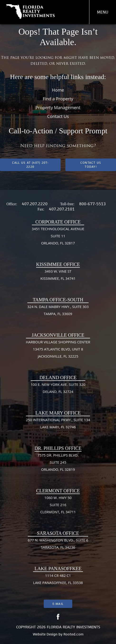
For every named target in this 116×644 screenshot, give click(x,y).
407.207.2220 (35, 204)
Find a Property (58, 99)
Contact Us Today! (91, 165)
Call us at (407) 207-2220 (30, 165)
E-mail (58, 604)
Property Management (58, 107)
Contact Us (58, 116)
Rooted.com (73, 634)
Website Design (45, 634)
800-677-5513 (92, 204)
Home (58, 90)
